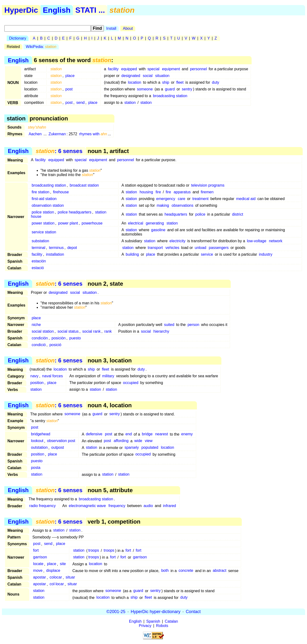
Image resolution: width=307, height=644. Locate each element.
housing (146, 192)
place (70, 76)
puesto (75, 338)
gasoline (158, 230)
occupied (131, 383)
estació (38, 268)
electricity (177, 241)
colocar (56, 577)
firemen (207, 192)
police (200, 214)
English (57, 10)
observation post (61, 441)
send (80, 103)
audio (148, 506)
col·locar (57, 584)
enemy (187, 434)
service (207, 254)
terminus (56, 248)
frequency (117, 506)
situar (70, 577)
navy (35, 376)
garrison (40, 557)
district (237, 214)
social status (68, 331)
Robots (162, 626)
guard (170, 89)
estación (39, 261)
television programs (208, 185)
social (148, 76)
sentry (187, 89)
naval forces (53, 376)
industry (266, 254)
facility (113, 69)
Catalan (171, 621)
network (276, 241)
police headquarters (75, 212)
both (165, 571)
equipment (171, 69)
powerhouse (92, 223)
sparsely (132, 448)
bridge (147, 434)
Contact (193, 612)
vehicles (172, 248)
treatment (201, 199)
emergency (166, 199)
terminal (38, 248)
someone (145, 89)
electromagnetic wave (87, 506)
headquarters (176, 214)
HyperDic (21, 10)
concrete (186, 571)
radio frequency (42, 506)
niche (36, 325)
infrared (170, 506)
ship (166, 82)
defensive (94, 434)
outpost (58, 448)
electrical (136, 223)
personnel (198, 69)
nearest (162, 434)
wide (138, 441)
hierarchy (161, 331)
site (63, 564)
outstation (39, 448)
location (135, 82)
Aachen (35, 134)
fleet (180, 82)
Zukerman (57, 134)
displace (53, 571)
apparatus (182, 192)
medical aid (246, 199)
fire (158, 192)
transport (155, 248)
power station (43, 223)
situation (162, 76)
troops (94, 551)
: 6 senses (59, 151)
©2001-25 (116, 612)
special (153, 69)
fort (36, 551)
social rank (91, 331)
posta (36, 468)
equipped (129, 69)
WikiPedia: (41, 47)
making (163, 205)
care (181, 199)
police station (43, 212)
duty (216, 82)
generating (155, 223)
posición (59, 338)
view (149, 441)
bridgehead (41, 434)
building (132, 254)
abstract (220, 571)
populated (150, 448)
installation (55, 254)
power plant (68, 223)
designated (131, 76)
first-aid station (44, 199)
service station (44, 232)
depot (72, 248)
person (193, 325)
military (108, 376)
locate (38, 564)
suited (169, 325)
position (37, 383)
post (69, 89)
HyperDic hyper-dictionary (156, 612)
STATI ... (90, 10)
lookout (37, 441)
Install (111, 28)
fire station (41, 192)
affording (121, 441)
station (130, 103)
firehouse (61, 192)
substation (40, 241)
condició (39, 345)
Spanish (153, 621)
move (38, 571)
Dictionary (18, 38)
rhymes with (93, 134)
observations (183, 205)
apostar (39, 577)
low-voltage (257, 241)
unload (201, 248)
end (129, 434)
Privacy (145, 626)
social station (43, 331)
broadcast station (84, 185)
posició (55, 345)
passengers (219, 248)
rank (108, 331)
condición (40, 338)
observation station (48, 205)
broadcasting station (170, 96)
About (128, 28)
